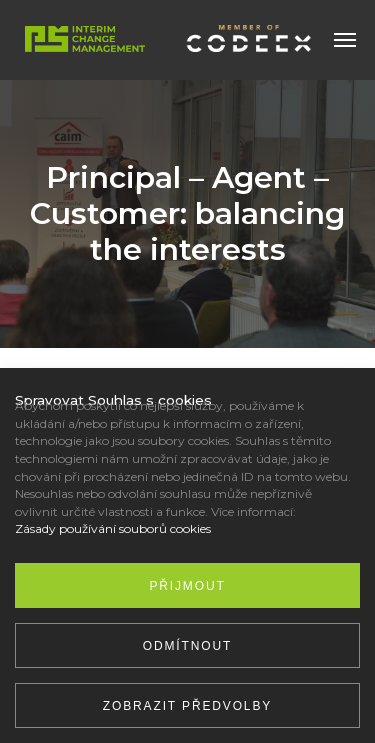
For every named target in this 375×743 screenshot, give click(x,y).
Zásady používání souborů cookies (113, 528)
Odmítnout (187, 646)
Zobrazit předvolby (187, 706)
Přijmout (187, 586)
